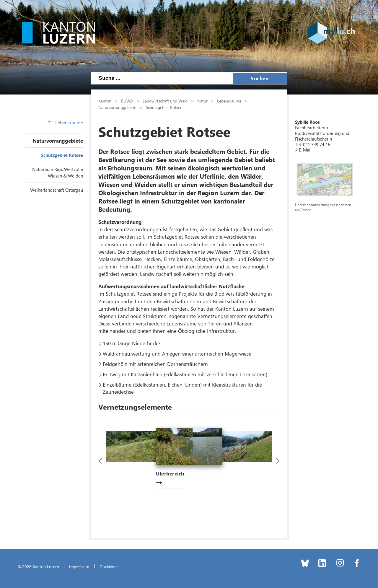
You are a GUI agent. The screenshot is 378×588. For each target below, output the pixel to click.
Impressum (79, 566)
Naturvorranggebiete (58, 141)
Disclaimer (109, 566)
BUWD (127, 101)
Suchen (260, 78)
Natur (202, 101)
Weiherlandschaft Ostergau (57, 190)
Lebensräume (66, 122)
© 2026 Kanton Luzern (38, 566)
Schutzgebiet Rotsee (62, 155)
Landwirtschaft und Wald (165, 101)
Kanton (105, 101)
